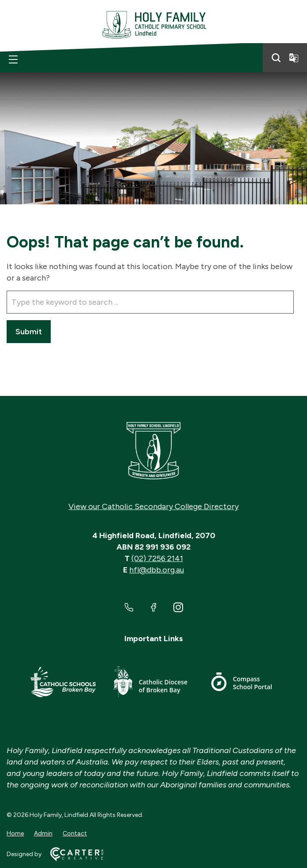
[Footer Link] (63, 683)
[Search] (276, 58)
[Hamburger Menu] (13, 59)
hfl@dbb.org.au (157, 570)
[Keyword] (150, 302)
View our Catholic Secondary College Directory (153, 506)
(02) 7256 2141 (157, 558)
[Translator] (294, 58)
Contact (75, 833)
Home (15, 833)
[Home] (153, 451)
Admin (43, 833)
